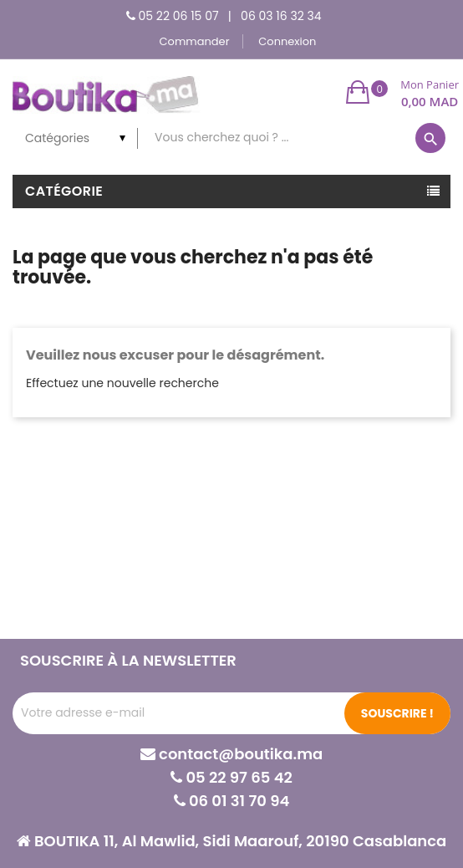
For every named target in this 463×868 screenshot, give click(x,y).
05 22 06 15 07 (179, 16)
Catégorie (64, 191)
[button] (402, 92)
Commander (195, 41)
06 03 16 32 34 (281, 16)
